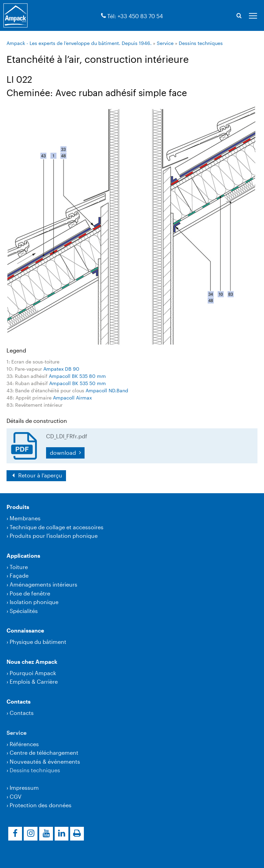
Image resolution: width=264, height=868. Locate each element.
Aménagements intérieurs (43, 584)
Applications (23, 555)
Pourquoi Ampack (33, 673)
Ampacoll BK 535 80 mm (77, 376)
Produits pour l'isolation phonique (54, 536)
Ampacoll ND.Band (107, 390)
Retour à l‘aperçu (40, 475)
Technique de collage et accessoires (57, 527)
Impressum (24, 788)
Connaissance (25, 630)
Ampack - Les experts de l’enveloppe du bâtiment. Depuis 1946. (79, 43)
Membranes (25, 518)
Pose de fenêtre (30, 593)
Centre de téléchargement (44, 753)
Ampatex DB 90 (61, 369)
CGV (15, 796)
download (64, 453)
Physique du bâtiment (38, 642)
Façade (19, 575)
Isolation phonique (34, 602)
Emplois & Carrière (34, 681)
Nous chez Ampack (32, 662)
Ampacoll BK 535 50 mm (78, 383)
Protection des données (41, 805)
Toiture (19, 567)
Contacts (19, 701)
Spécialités (24, 611)
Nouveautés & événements (45, 761)
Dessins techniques (201, 43)
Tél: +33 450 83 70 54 (135, 16)
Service (165, 43)
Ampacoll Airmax (72, 398)
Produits (18, 507)
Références (24, 744)
